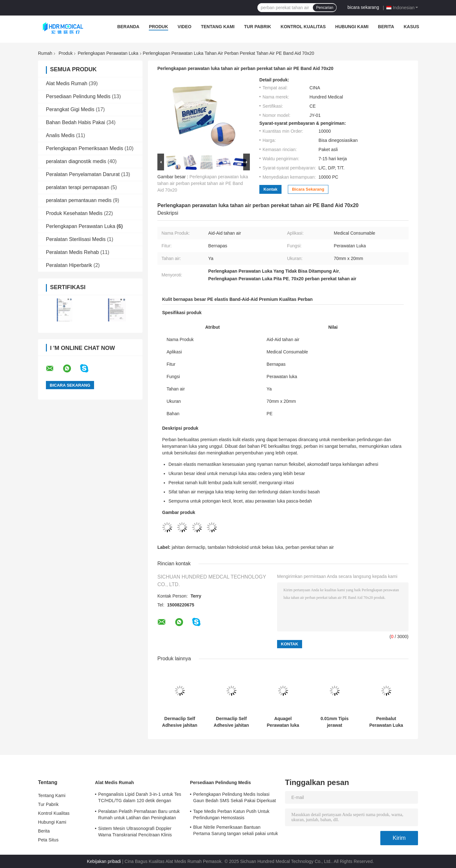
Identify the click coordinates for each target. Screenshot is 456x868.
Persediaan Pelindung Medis (78, 96)
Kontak (270, 189)
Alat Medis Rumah (67, 83)
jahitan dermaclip (188, 547)
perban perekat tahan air (310, 547)
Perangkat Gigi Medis (70, 109)
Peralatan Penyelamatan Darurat (83, 174)
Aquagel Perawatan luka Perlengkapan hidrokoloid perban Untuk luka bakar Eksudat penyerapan (283, 722)
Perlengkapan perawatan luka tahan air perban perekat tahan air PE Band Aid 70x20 (203, 183)
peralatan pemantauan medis (79, 200)
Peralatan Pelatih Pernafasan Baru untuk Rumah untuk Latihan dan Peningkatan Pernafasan (139, 815)
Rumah (45, 53)
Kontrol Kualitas (303, 27)
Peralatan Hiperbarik (69, 265)
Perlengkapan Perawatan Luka (108, 53)
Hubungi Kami (352, 27)
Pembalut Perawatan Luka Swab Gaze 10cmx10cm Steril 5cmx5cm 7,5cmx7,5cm (386, 722)
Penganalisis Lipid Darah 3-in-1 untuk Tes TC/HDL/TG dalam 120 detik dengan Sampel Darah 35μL (140, 798)
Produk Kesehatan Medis (74, 213)
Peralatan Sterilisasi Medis (76, 239)
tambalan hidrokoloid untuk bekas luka (245, 547)
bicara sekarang (363, 7)
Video (185, 27)
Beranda (128, 27)
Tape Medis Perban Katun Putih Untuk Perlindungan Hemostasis (231, 814)
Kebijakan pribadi (104, 861)
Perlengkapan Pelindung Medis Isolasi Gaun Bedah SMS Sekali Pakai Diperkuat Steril (234, 798)
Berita (386, 27)
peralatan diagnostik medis (76, 161)
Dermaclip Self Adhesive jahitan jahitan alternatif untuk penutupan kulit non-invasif (180, 722)
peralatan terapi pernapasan (78, 187)
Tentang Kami (218, 27)
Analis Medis (60, 135)
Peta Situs (48, 840)
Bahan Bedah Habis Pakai (76, 122)
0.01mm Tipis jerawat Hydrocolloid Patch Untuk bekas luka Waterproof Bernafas (334, 722)
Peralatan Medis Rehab (72, 252)
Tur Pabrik (258, 27)
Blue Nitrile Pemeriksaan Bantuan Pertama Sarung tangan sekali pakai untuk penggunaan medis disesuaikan (236, 831)
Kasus (412, 27)
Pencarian (325, 8)
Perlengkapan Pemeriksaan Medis (85, 148)
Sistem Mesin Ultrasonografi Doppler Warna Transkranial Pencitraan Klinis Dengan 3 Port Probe (135, 833)
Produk (158, 27)
